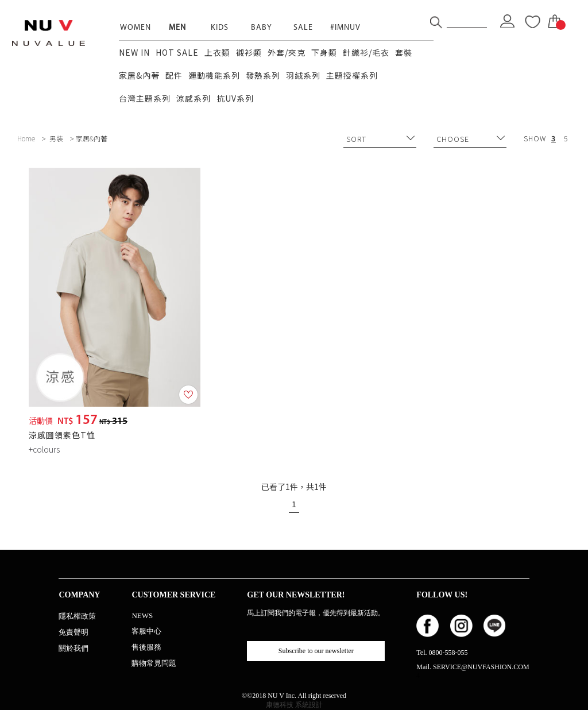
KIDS (220, 28)
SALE (303, 28)
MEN (177, 28)
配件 (174, 75)
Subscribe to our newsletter (316, 651)
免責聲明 (73, 632)
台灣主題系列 (145, 98)
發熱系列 (263, 75)
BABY (262, 28)
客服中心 (146, 631)
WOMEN (136, 28)
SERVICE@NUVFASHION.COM (481, 667)
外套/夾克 (287, 52)
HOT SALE (177, 52)
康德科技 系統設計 (294, 705)
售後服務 (146, 647)
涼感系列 (194, 98)
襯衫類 (249, 52)
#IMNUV (345, 28)
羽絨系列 (303, 75)
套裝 (404, 52)
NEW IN (134, 52)
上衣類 (217, 52)
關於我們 (73, 648)
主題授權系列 (352, 75)
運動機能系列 (214, 75)
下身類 (324, 52)
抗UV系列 (235, 98)
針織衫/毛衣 (366, 52)
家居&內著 (139, 75)
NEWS (142, 616)
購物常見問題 (154, 663)
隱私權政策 (77, 616)
